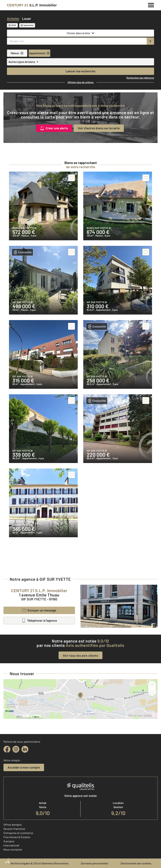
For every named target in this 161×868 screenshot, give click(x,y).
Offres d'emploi (13, 825)
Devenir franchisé (14, 829)
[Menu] (151, 5)
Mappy (37, 717)
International (11, 845)
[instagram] (16, 749)
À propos (9, 841)
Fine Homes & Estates (17, 837)
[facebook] (7, 749)
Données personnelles (95, 863)
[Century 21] (32, 5)
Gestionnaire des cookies (136, 863)
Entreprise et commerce (18, 833)
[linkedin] (25, 749)
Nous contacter (13, 849)
